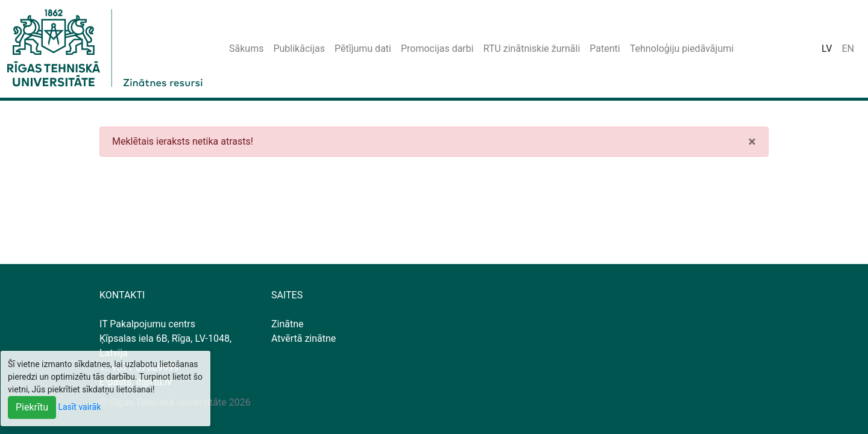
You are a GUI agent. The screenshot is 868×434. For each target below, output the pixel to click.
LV (827, 49)
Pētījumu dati (363, 49)
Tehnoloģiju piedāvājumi (682, 49)
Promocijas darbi (437, 49)
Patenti (605, 49)
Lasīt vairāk (80, 407)
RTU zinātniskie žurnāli (532, 49)
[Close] (752, 142)
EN (848, 49)
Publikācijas (299, 49)
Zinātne (288, 324)
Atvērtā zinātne (303, 338)
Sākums (246, 49)
